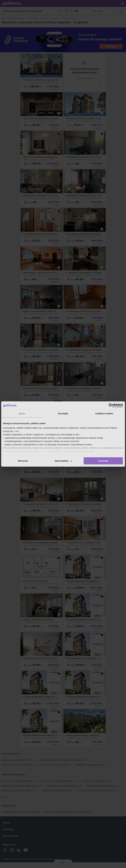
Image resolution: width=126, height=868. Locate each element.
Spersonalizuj (63, 461)
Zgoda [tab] (22, 413)
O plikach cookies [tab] (104, 413)
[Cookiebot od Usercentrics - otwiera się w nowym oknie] (111, 405)
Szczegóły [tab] (63, 413)
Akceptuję (103, 461)
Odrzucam (23, 461)
